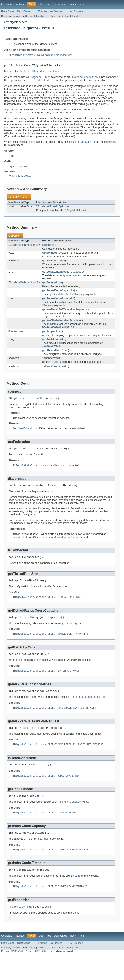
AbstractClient (17, 55)
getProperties (52, 340)
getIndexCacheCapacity (58, 297)
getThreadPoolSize (55, 360)
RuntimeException (25, 440)
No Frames (56, 11)
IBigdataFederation (22, 249)
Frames (42, 11)
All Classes (77, 11)
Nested (16, 16)
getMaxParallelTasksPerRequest (64, 317)
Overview (7, 4)
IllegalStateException (29, 477)
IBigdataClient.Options (53, 210)
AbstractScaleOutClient (39, 55)
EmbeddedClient (64, 55)
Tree (49, 4)
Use (41, 4)
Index (73, 4)
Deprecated (61, 4)
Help (81, 4)
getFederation (52, 288)
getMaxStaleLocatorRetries (61, 328)
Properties (16, 340)
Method (41, 16)
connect (47, 249)
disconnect (50, 257)
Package (20, 4)
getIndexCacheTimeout (57, 305)
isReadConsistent (54, 377)
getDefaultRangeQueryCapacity (63, 277)
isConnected (50, 368)
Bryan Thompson (18, 169)
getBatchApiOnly (53, 265)
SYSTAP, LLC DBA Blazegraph (39, 976)
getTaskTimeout (53, 348)
